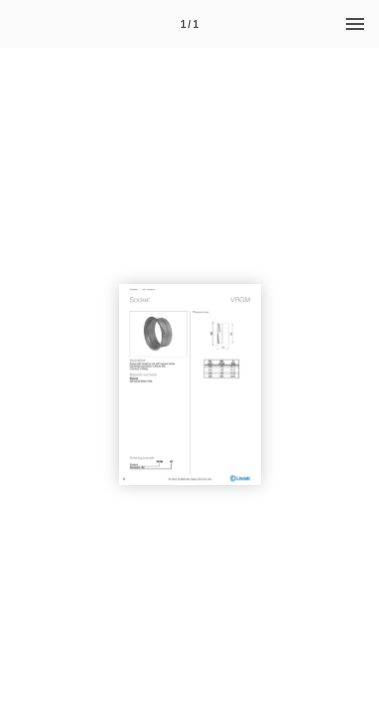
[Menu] (355, 24)
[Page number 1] (190, 24)
